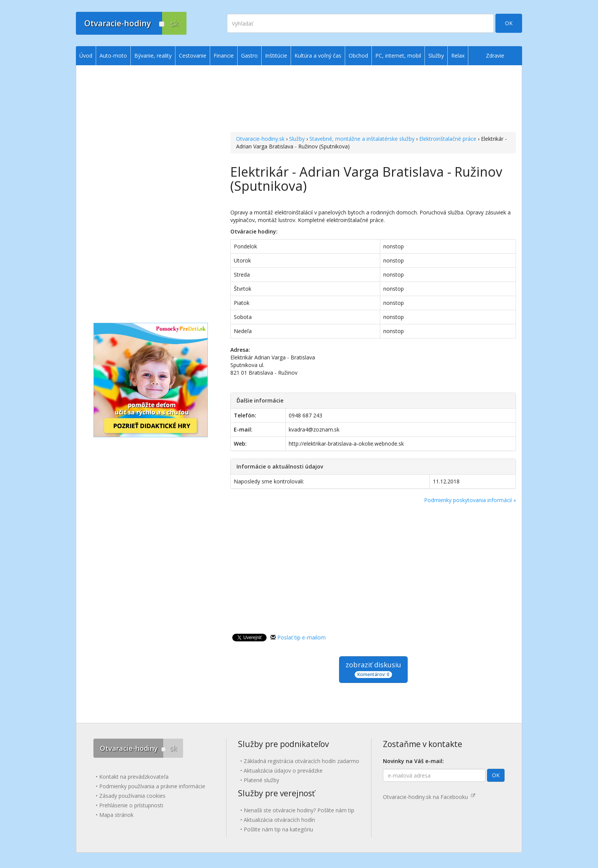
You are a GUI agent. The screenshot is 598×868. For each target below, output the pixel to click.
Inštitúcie (276, 56)
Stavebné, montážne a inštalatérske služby (362, 139)
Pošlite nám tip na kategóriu (278, 829)
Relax (458, 56)
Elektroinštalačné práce (448, 139)
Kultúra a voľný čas (318, 56)
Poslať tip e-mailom (301, 637)
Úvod (86, 56)
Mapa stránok (116, 815)
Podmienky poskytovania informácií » (470, 500)
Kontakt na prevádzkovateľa (134, 777)
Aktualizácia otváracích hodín (279, 820)
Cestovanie (193, 56)
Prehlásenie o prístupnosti (131, 805)
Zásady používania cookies (132, 796)
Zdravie (495, 56)
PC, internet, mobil (398, 56)
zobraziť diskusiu (373, 669)
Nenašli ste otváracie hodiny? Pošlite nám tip (299, 810)
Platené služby (261, 780)
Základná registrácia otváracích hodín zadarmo (301, 761)
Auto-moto (113, 56)
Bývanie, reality (153, 56)
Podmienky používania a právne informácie (152, 786)
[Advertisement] (373, 100)
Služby (297, 139)
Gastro (249, 56)
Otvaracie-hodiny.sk (260, 139)
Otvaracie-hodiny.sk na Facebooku (429, 797)
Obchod (358, 56)
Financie (224, 56)
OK (509, 23)
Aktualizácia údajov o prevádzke (283, 771)
